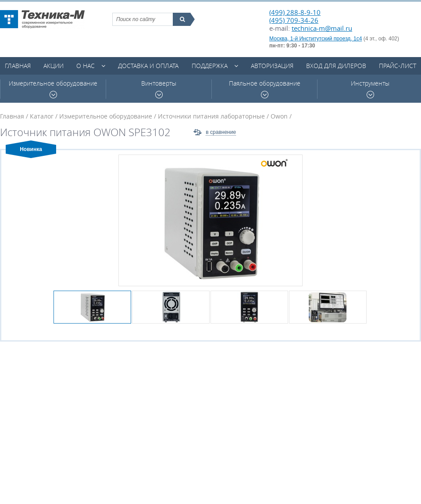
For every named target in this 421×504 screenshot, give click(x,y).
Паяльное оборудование (265, 89)
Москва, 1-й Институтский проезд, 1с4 (316, 39)
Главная (18, 66)
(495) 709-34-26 (294, 20)
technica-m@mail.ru (322, 28)
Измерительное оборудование (53, 89)
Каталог (42, 116)
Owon (279, 116)
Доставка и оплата (148, 66)
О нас (86, 66)
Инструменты (370, 89)
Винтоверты (159, 89)
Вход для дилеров (336, 66)
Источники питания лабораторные (211, 116)
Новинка (31, 149)
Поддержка (210, 66)
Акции (54, 66)
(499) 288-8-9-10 (295, 12)
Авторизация (272, 66)
